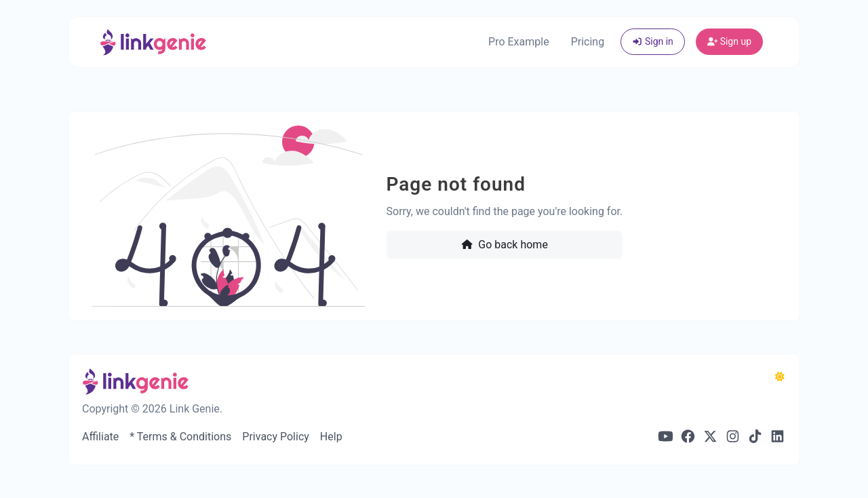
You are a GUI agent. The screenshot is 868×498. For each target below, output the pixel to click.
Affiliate (100, 437)
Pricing (588, 42)
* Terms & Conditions (180, 437)
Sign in (653, 41)
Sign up (729, 41)
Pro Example (519, 42)
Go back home (505, 245)
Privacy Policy (276, 437)
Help (331, 437)
